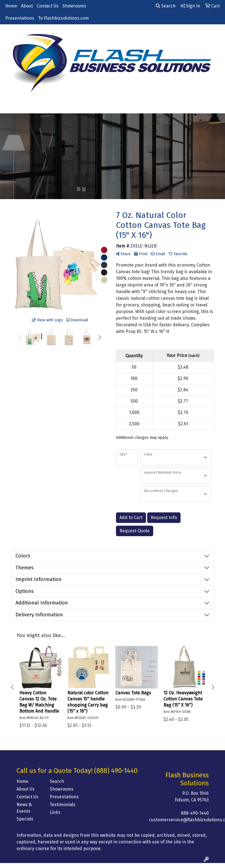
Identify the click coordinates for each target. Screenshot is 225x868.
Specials (25, 819)
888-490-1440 (195, 813)
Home (11, 6)
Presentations (20, 18)
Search (166, 6)
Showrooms (74, 6)
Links (55, 812)
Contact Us (48, 6)
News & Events (24, 808)
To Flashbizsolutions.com (63, 18)
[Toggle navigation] (9, 107)
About (27, 6)
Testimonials (63, 805)
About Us (26, 789)
